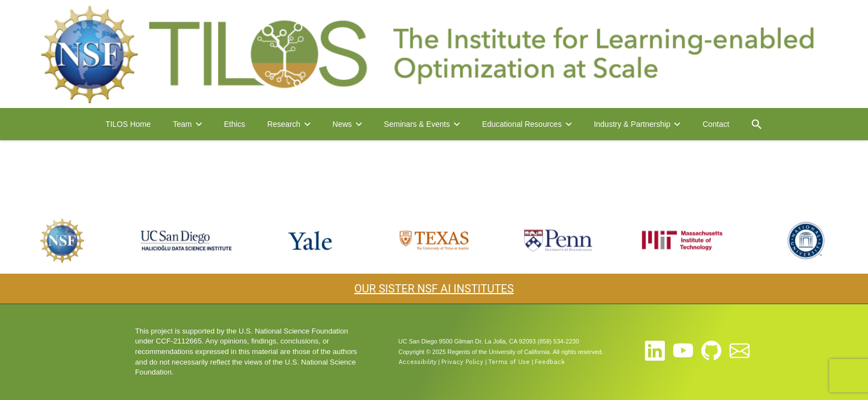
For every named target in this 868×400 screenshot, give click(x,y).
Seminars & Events (417, 124)
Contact (716, 124)
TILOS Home (128, 124)
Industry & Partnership (632, 124)
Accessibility (418, 362)
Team (182, 124)
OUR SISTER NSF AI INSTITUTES (434, 289)
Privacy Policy (462, 362)
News (342, 124)
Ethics (235, 124)
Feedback (550, 362)
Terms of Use (509, 362)
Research (284, 124)
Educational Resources (522, 124)
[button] (757, 124)
